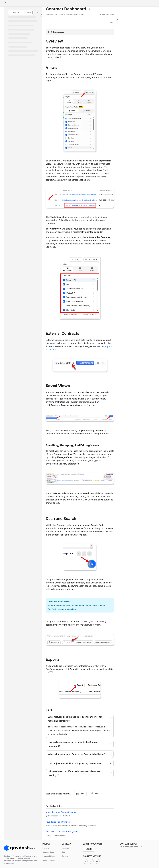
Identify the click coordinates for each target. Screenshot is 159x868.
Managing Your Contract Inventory (62, 812)
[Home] (5, 3)
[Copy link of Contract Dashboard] (89, 9)
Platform (46, 848)
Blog (64, 852)
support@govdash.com (131, 847)
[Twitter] (85, 861)
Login (89, 849)
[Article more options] (111, 22)
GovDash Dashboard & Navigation (62, 831)
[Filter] (37, 12)
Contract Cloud (49, 860)
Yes (80, 794)
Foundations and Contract (58, 822)
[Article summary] (80, 32)
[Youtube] (97, 861)
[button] (21, 12)
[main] (80, 423)
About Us (65, 848)
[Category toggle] (42, 15)
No (94, 794)
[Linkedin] (91, 861)
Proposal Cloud (49, 856)
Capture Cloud (48, 852)
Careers (65, 856)
